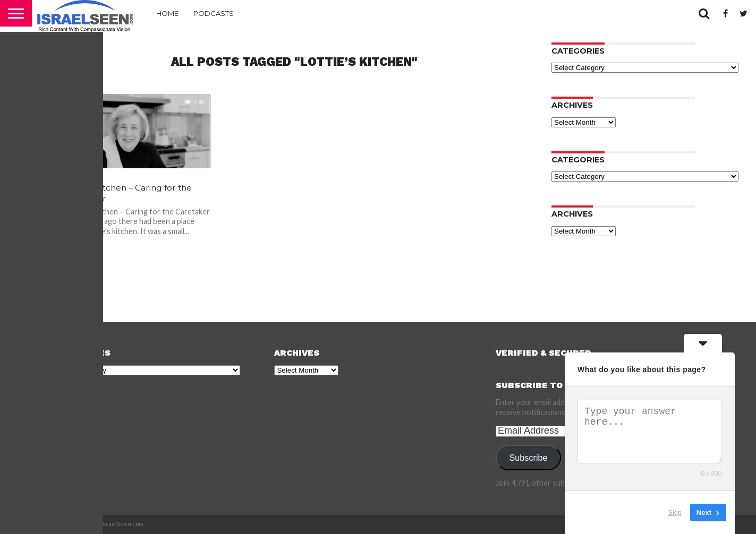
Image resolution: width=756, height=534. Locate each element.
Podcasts (214, 13)
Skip (675, 513)
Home (167, 13)
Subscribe (529, 458)
